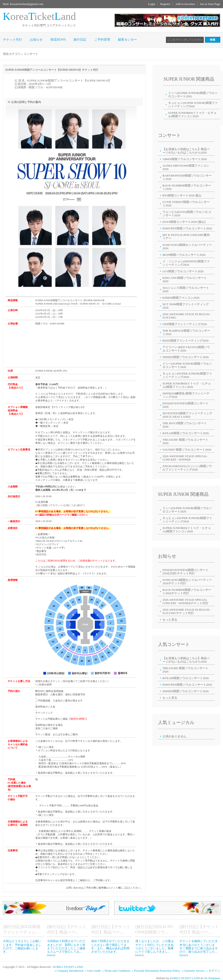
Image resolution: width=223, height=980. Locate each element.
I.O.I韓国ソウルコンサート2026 (183, 271)
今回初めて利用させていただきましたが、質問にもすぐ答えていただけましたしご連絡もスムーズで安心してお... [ (66, 948)
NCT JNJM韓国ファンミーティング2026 (186, 306)
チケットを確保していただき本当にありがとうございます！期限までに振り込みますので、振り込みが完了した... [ (199, 948)
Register (165, 4)
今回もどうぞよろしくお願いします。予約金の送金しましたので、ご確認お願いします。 (22, 946)
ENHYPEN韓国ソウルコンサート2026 (187, 228)
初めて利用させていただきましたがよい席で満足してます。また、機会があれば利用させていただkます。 (110, 946)
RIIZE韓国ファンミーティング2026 (186, 341)
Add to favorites (185, 4)
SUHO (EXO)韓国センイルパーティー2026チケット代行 (187, 582)
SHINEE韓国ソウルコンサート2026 (186, 357)
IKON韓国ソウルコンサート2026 (184, 255)
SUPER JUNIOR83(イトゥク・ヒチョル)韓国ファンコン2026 (192, 114)
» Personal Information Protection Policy (156, 971)
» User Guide (93, 971)
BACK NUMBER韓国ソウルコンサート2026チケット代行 (187, 591)
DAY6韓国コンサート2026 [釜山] (184, 222)
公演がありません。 (176, 736)
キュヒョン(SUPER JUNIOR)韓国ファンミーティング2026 (193, 105)
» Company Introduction (69, 971)
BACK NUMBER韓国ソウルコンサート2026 (187, 187)
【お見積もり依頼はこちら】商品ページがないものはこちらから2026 (186, 151)
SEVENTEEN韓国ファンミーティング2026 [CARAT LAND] (187, 415)
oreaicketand (40, 16)
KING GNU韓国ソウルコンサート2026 (185, 279)
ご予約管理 (102, 40)
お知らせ (36, 40)
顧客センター (127, 40)
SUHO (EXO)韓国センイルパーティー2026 (187, 247)
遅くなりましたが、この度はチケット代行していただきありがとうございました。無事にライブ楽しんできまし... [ (155, 948)
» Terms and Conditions (117, 971)
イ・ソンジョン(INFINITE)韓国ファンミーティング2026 (186, 263)
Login (152, 4)
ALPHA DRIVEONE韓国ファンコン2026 (186, 167)
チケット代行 (12, 40)
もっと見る (170, 620)
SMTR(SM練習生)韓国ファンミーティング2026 (186, 395)
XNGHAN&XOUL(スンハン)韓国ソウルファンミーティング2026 (187, 468)
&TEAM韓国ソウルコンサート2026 (186, 433)
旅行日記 (80, 40)
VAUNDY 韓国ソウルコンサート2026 (187, 450)
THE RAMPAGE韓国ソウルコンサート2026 (186, 332)
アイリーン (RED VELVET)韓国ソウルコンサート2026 (186, 349)
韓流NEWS (58, 40)
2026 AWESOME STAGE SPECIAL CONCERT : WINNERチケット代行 (186, 601)
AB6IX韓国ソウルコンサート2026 (185, 159)
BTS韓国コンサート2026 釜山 (182, 195)
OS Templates (212, 978)
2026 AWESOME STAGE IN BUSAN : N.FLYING (187, 316)
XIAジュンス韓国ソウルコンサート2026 (186, 289)
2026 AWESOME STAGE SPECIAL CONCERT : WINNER (185, 458)
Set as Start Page (210, 4)
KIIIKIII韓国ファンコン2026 (181, 298)
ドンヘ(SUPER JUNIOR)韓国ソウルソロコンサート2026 (193, 95)
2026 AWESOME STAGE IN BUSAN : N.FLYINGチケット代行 (187, 611)
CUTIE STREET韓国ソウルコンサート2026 (186, 204)
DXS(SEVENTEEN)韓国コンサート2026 (186, 405)
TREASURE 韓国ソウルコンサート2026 (185, 441)
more (51, 955)
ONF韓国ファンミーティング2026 (185, 324)
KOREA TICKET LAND (68, 967)
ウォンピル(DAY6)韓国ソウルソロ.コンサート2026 (187, 214)
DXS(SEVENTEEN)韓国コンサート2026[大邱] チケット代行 (186, 572)
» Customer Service (194, 971)
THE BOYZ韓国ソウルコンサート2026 (185, 425)
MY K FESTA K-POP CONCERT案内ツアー (186, 237)
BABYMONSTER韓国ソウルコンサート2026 (187, 177)
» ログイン (213, 971)
